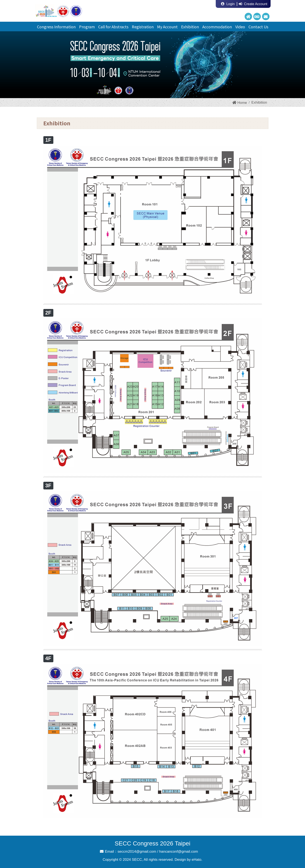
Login (228, 4)
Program (87, 27)
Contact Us (258, 27)
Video (240, 27)
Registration (143, 27)
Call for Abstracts (113, 27)
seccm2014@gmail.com (137, 852)
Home (240, 103)
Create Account (253, 4)
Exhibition (190, 27)
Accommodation (217, 27)
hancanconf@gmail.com (179, 852)
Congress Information (56, 27)
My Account (167, 27)
